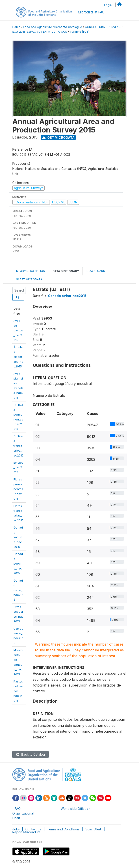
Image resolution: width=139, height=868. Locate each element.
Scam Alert (93, 829)
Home (16, 27)
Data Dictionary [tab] (66, 271)
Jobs (16, 829)
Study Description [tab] (31, 271)
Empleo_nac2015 (18, 467)
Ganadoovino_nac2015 (18, 590)
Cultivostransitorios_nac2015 (18, 446)
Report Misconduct (26, 832)
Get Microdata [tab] (29, 279)
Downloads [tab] (96, 271)
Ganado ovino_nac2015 (67, 296)
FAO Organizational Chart (23, 813)
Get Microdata (59, 138)
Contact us (33, 829)
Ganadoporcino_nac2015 (18, 563)
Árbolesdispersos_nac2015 (18, 357)
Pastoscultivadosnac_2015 (18, 691)
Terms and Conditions (63, 829)
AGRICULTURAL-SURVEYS (103, 27)
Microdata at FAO (91, 12)
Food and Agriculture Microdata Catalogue (53, 27)
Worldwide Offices (74, 809)
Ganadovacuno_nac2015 (18, 537)
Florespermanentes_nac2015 (18, 489)
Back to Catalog (30, 754)
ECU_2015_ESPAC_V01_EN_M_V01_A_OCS (40, 32)
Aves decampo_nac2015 (18, 330)
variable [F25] (80, 32)
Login (108, 5)
